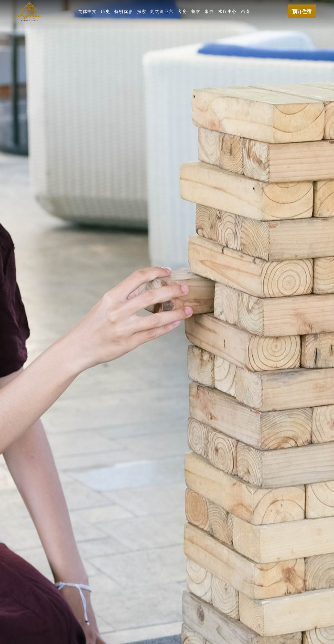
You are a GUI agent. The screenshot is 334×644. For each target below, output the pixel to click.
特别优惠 (124, 11)
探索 (142, 11)
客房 (182, 11)
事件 (209, 11)
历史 (105, 11)
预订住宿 (302, 11)
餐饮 (196, 11)
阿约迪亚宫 (162, 11)
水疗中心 (227, 11)
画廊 (246, 11)
